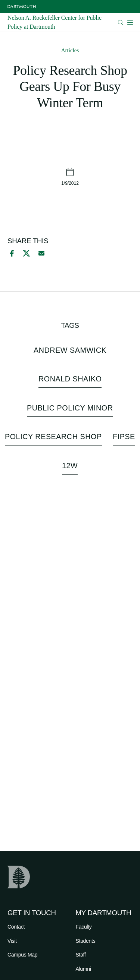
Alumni (83, 969)
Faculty (84, 927)
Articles (70, 50)
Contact (16, 927)
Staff (81, 955)
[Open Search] (121, 23)
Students (86, 941)
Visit (12, 941)
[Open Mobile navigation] (130, 22)
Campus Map (22, 955)
